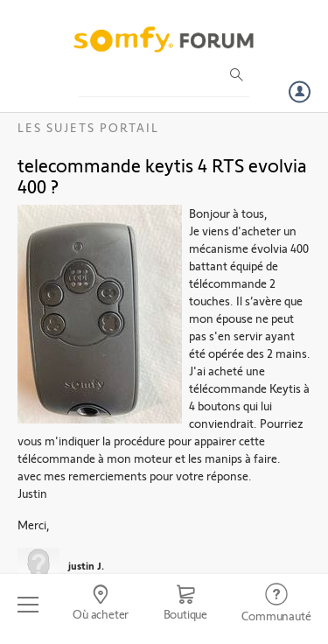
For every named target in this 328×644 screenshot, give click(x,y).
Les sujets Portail (88, 127)
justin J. (86, 565)
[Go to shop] (185, 605)
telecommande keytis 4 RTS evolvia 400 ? (162, 175)
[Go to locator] (100, 605)
